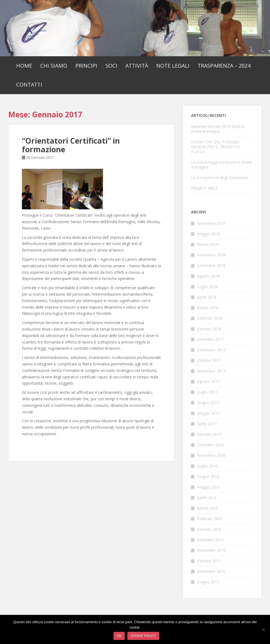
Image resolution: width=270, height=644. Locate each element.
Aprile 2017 (207, 424)
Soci (111, 66)
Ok (119, 636)
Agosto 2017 (208, 382)
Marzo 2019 (208, 244)
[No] (263, 630)
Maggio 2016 (209, 487)
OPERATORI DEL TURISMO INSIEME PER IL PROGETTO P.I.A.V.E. (216, 147)
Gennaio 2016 (209, 529)
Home (24, 66)
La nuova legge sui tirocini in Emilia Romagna (221, 165)
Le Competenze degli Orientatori (220, 178)
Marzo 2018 (208, 308)
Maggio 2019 (209, 234)
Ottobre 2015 (209, 561)
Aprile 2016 (207, 498)
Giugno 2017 (208, 403)
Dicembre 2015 (210, 540)
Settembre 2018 (211, 265)
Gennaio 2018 (209, 329)
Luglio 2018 (207, 287)
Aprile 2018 (207, 297)
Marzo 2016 (208, 508)
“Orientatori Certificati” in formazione (71, 145)
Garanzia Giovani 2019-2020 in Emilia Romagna (218, 129)
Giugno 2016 (208, 476)
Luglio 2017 (207, 392)
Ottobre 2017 (209, 360)
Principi (86, 66)
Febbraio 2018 (210, 318)
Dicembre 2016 (210, 445)
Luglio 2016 (207, 466)
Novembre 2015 (211, 550)
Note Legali (173, 66)
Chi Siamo (54, 66)
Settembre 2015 (211, 571)
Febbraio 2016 (210, 519)
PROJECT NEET (204, 188)
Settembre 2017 (211, 371)
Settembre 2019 (211, 223)
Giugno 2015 (208, 582)
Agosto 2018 (208, 276)
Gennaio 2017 (209, 434)
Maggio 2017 (209, 413)
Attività (137, 66)
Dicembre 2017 (210, 339)
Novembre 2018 (211, 255)
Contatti (29, 85)
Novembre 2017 (211, 350)
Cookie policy (143, 636)
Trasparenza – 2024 (224, 66)
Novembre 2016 (211, 455)
